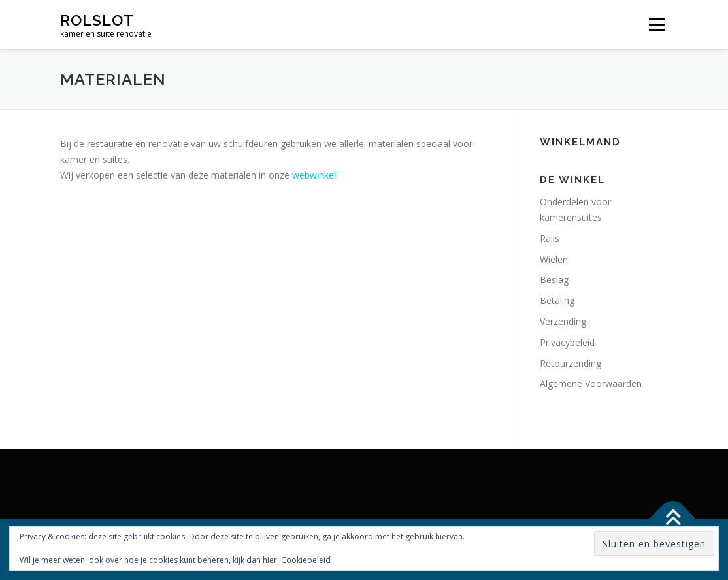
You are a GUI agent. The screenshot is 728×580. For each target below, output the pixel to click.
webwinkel (314, 175)
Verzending (563, 321)
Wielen (554, 259)
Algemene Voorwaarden (591, 384)
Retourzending (571, 363)
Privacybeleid (567, 342)
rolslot (97, 20)
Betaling (557, 300)
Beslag (554, 280)
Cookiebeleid (306, 560)
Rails (550, 238)
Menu (656, 25)
